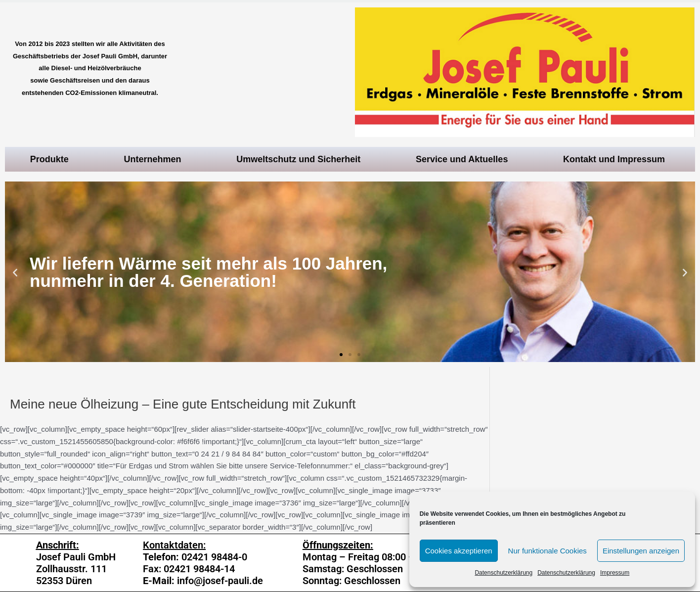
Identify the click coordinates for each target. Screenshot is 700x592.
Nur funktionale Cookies (547, 551)
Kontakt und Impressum (616, 159)
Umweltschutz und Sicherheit (301, 159)
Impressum (615, 573)
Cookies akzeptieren (459, 551)
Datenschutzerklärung (503, 573)
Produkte (52, 159)
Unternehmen (155, 159)
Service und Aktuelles (464, 159)
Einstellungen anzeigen (641, 551)
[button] (341, 355)
